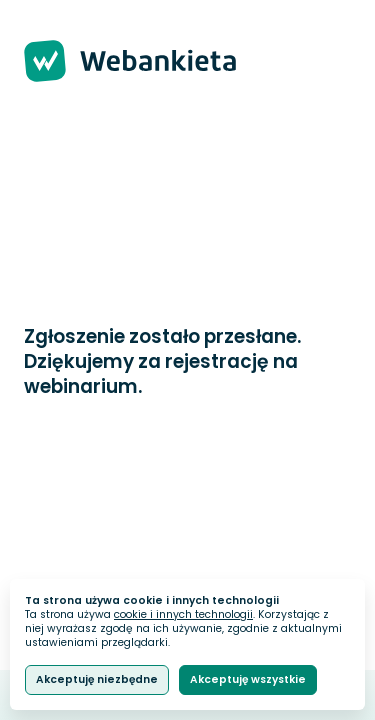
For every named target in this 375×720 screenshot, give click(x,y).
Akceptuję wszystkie (248, 679)
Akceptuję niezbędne (97, 679)
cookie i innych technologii (183, 614)
